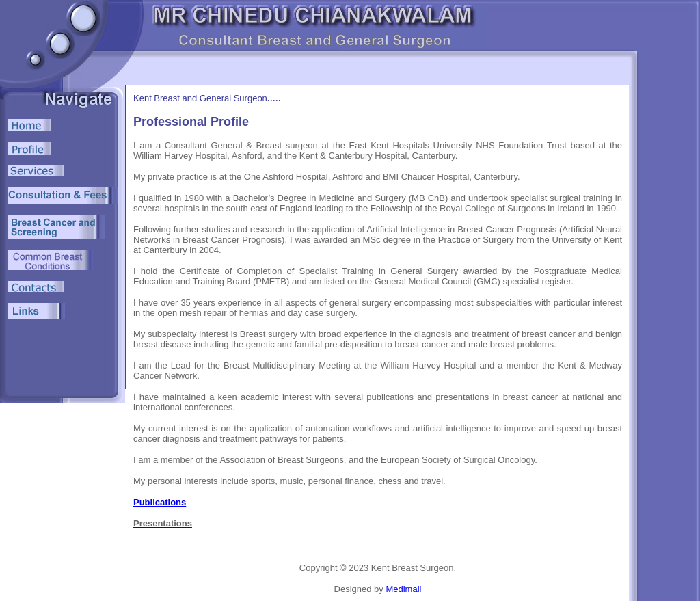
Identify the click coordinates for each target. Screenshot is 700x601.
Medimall (403, 589)
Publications (160, 502)
